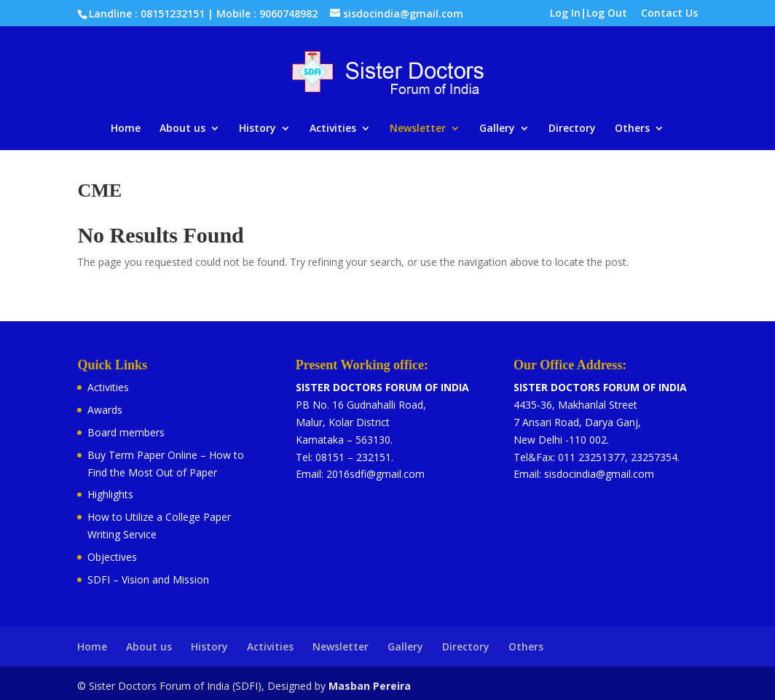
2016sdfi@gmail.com (375, 474)
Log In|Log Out (589, 14)
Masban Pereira (370, 686)
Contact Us (669, 14)
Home (126, 129)
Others (632, 129)
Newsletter (418, 129)
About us (182, 129)
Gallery (497, 129)
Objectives (112, 557)
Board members (126, 432)
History (257, 129)
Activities (333, 129)
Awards (105, 410)
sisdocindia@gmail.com (599, 474)
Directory (572, 129)
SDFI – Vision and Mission (148, 579)
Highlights (110, 494)
